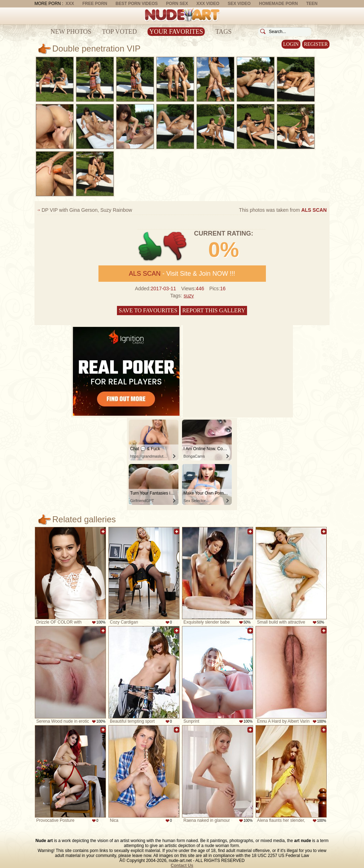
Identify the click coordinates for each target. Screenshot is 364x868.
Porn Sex (177, 4)
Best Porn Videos (137, 4)
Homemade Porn (279, 4)
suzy (189, 296)
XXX (70, 4)
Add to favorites (103, 532)
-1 (175, 246)
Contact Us (182, 866)
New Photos (71, 32)
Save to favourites (148, 310)
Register (316, 44)
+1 (150, 246)
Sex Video (239, 4)
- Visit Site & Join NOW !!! (182, 274)
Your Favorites (176, 32)
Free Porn (95, 4)
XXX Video (208, 4)
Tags (224, 32)
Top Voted (119, 32)
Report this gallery (214, 310)
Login (291, 44)
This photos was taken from (283, 210)
